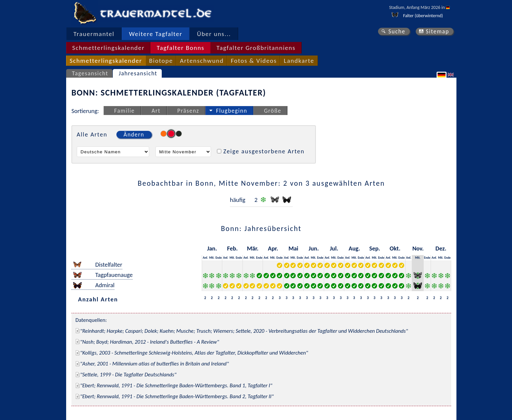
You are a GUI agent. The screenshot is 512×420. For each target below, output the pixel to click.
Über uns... (214, 34)
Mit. (212, 258)
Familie (124, 111)
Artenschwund (202, 61)
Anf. (205, 258)
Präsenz (188, 111)
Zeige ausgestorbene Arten (264, 151)
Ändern (134, 134)
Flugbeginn (232, 111)
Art (156, 111)
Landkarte (299, 61)
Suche (397, 31)
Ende (218, 258)
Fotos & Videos (254, 61)
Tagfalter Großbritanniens (256, 48)
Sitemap (437, 31)
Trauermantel (94, 34)
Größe (273, 111)
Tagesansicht (90, 73)
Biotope (161, 61)
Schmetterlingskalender (108, 48)
